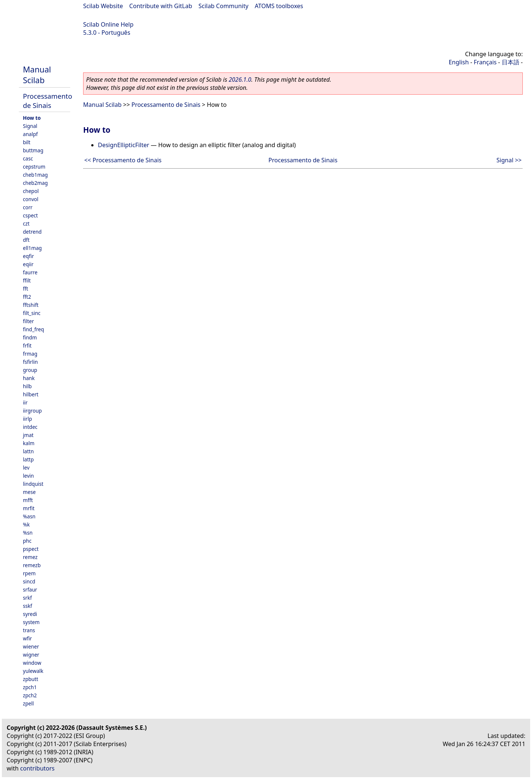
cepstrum (34, 167)
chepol (31, 191)
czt (26, 223)
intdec (30, 427)
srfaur (30, 590)
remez (30, 557)
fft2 (27, 297)
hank (29, 378)
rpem (29, 573)
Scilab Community (223, 6)
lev (26, 468)
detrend (32, 232)
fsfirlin (30, 362)
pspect (31, 549)
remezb (32, 565)
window (32, 663)
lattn (28, 451)
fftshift (31, 305)
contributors (37, 768)
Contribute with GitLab (161, 6)
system (31, 622)
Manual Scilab (37, 75)
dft (26, 240)
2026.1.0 (240, 79)
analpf (30, 134)
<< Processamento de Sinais (123, 160)
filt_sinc (32, 313)
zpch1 (30, 687)
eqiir (28, 264)
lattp (28, 459)
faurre (30, 272)
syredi (30, 614)
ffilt (27, 280)
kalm (29, 443)
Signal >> (509, 160)
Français (485, 62)
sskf (28, 606)
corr (28, 207)
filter (28, 321)
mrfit (29, 508)
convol (31, 199)
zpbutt (30, 679)
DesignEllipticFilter (124, 145)
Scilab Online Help (108, 24)
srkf (27, 598)
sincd (29, 581)
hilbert (31, 394)
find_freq (33, 329)
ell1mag (32, 248)
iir (25, 402)
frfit (27, 346)
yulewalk (33, 671)
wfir (27, 638)
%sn (28, 533)
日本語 (511, 62)
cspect (30, 215)
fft (25, 289)
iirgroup (32, 411)
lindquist (33, 484)
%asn (29, 516)
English (458, 62)
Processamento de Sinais (47, 101)
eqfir (28, 256)
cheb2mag (35, 183)
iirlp (28, 419)
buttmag (33, 150)
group (30, 370)
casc (28, 158)
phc (27, 541)
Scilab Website (103, 6)
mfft (28, 500)
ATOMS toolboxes (279, 6)
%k (26, 524)
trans (29, 630)
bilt (27, 142)
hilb (27, 386)
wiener (31, 646)
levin (28, 476)
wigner (31, 655)
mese (29, 492)
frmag (30, 354)
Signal (30, 126)
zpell (28, 703)
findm (30, 337)
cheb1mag (35, 175)
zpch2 (30, 695)
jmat (28, 435)
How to (32, 118)
